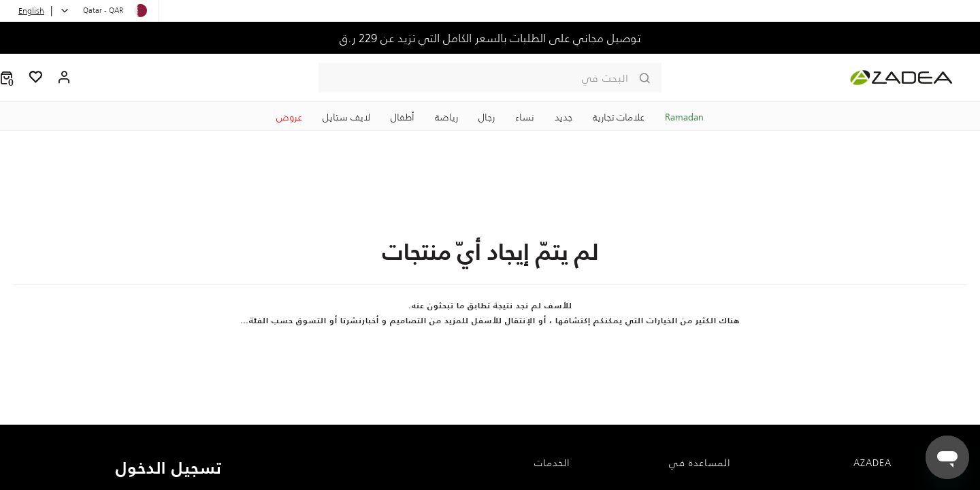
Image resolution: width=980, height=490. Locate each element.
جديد (563, 117)
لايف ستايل (346, 117)
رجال (487, 117)
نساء (525, 117)
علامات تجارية (619, 117)
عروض (289, 117)
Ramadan (684, 117)
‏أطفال (403, 117)
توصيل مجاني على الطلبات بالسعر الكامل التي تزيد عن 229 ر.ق (490, 38)
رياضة (446, 117)
